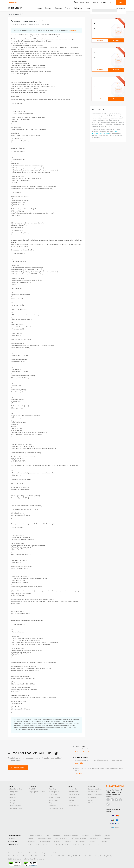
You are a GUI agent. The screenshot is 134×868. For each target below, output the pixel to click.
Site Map (91, 803)
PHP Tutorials (103, 841)
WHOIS (90, 800)
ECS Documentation (45, 838)
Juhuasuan (38, 856)
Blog (50, 803)
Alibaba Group (12, 856)
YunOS (75, 856)
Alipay (112, 856)
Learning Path (95, 838)
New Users (106, 838)
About (40, 8)
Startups (12, 803)
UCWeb (92, 856)
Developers (68, 841)
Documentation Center (95, 789)
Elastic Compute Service (35, 835)
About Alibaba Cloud (16, 789)
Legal (44, 853)
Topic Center (31, 841)
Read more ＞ (73, 30)
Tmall (32, 856)
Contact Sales (120, 8)
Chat (76, 752)
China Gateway (54, 795)
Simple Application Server (37, 792)
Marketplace (78, 8)
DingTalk (107, 856)
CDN (48, 835)
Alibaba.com (54, 856)
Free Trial (32, 789)
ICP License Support (55, 797)
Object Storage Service (71, 835)
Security (108, 835)
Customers (13, 797)
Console (104, 2)
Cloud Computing (45, 841)
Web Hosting (97, 835)
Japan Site (31, 838)
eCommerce (85, 835)
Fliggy (70, 856)
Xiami (101, 856)
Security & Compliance (95, 795)
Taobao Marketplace (24, 856)
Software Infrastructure (79, 838)
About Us (21, 853)
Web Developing (80, 841)
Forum (71, 803)
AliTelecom (81, 856)
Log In (111, 2)
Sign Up (121, 2)
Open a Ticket (79, 763)
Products (48, 8)
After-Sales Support (74, 795)
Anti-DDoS (57, 835)
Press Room (92, 797)
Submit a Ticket (73, 792)
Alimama (65, 856)
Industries (57, 841)
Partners (88, 8)
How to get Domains (61, 838)
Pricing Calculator (74, 806)
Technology (52, 789)
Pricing (67, 8)
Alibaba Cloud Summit (16, 808)
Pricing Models (14, 792)
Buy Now (116, 40)
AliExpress (46, 856)
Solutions (58, 8)
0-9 (98, 844)
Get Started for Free (18, 767)
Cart (95, 2)
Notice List (54, 853)
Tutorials (92, 841)
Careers (10, 853)
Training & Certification (56, 808)
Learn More (100, 40)
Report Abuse (73, 797)
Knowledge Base (54, 792)
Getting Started (54, 800)
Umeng (97, 856)
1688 (60, 856)
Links (64, 853)
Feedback (71, 800)
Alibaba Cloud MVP (94, 792)
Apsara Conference (15, 806)
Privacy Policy (33, 853)
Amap (87, 856)
